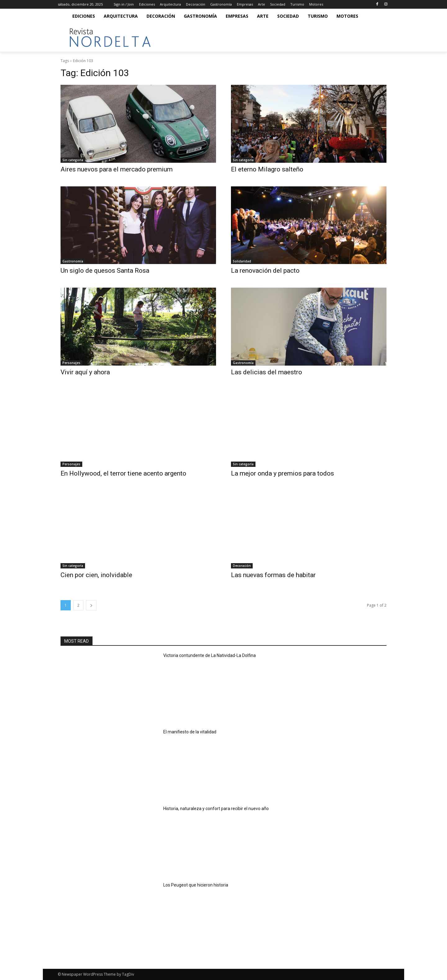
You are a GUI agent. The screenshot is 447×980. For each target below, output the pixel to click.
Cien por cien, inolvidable (96, 575)
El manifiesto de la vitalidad (190, 732)
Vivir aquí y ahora (85, 372)
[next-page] (91, 605)
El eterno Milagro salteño (267, 169)
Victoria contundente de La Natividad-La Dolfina (210, 655)
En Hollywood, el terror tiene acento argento (123, 473)
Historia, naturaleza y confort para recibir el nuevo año (216, 809)
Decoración (242, 566)
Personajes (71, 363)
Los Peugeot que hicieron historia (196, 885)
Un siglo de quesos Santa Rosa (105, 271)
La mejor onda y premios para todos (282, 473)
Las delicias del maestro (266, 372)
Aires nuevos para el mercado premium (117, 169)
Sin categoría (73, 160)
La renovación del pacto (265, 271)
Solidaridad (242, 261)
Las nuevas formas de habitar (273, 575)
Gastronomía (73, 261)
